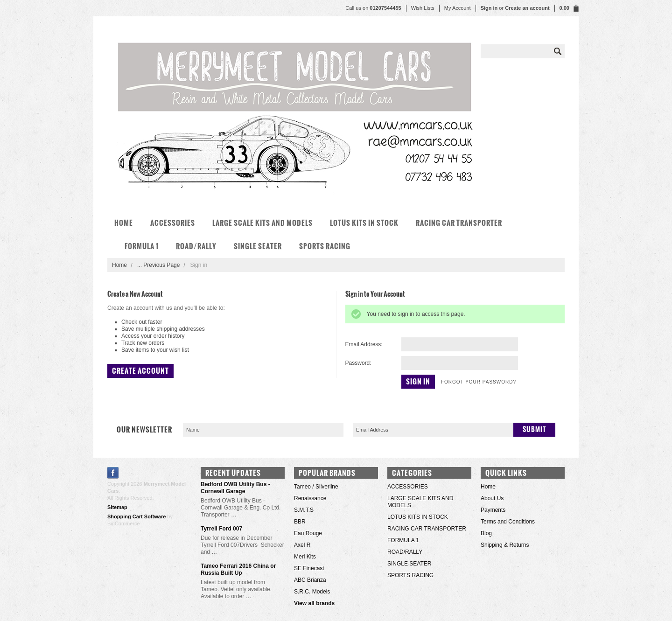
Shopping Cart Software (136, 516)
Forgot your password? (479, 382)
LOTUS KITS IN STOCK (364, 223)
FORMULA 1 (142, 246)
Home (119, 265)
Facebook (113, 473)
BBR (300, 522)
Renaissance (310, 498)
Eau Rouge (308, 533)
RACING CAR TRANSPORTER (459, 223)
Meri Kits (305, 557)
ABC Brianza (310, 580)
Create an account (527, 8)
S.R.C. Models (312, 592)
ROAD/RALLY (196, 246)
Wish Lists (423, 8)
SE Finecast (309, 568)
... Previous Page (158, 265)
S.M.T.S (304, 510)
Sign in (489, 8)
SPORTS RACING (325, 246)
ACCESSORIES (173, 223)
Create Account (140, 371)
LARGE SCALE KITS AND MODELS (262, 223)
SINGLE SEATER (258, 246)
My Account (458, 8)
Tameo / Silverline (316, 487)
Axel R (302, 545)
